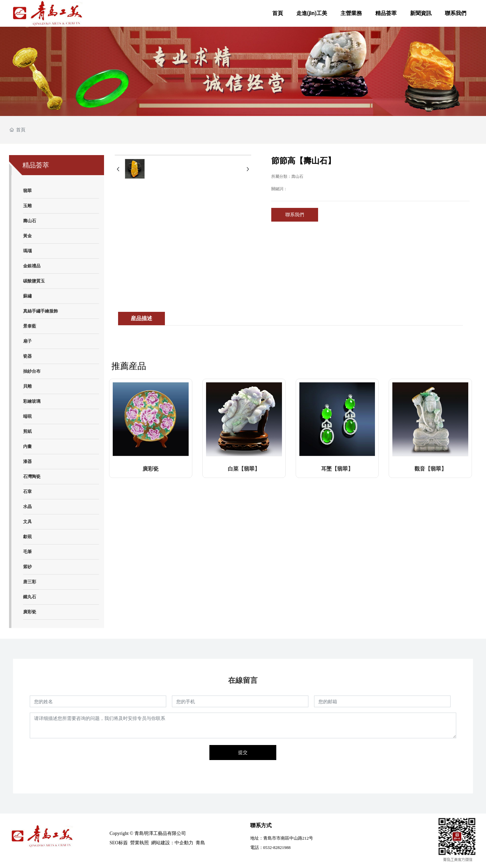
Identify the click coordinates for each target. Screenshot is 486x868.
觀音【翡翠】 (430, 469)
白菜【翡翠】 (244, 469)
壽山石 (297, 176)
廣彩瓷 (151, 469)
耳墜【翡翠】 (337, 469)
